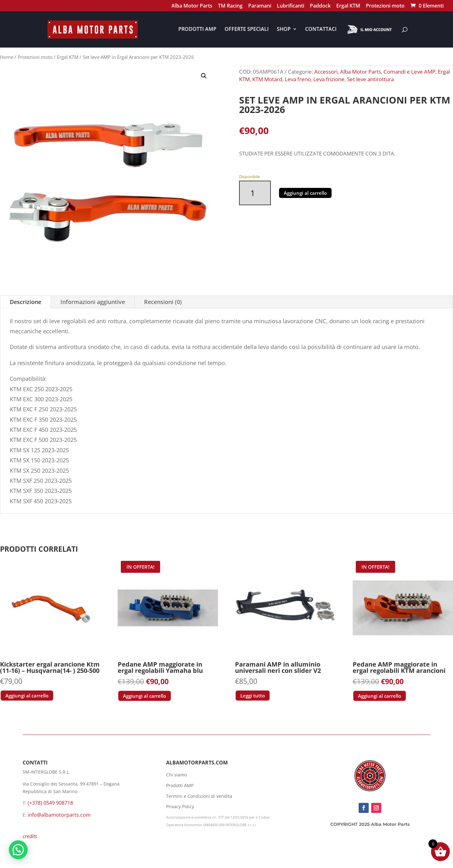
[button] (204, 76)
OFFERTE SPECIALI (247, 30)
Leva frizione (329, 79)
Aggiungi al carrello (305, 193)
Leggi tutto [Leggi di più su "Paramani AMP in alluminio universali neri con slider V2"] (253, 696)
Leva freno (298, 79)
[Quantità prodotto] (255, 193)
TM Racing (230, 6)
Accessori (326, 72)
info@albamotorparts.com (59, 815)
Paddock (320, 6)
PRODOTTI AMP (197, 30)
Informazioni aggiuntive (93, 302)
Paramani (260, 6)
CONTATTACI (321, 30)
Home (7, 57)
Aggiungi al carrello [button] (27, 696)
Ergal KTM (348, 6)
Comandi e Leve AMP (409, 72)
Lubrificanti (291, 6)
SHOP (284, 30)
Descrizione (25, 302)
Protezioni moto (385, 6)
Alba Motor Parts (192, 6)
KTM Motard (267, 79)
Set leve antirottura (370, 79)
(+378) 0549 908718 (50, 803)
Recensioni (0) (163, 302)
